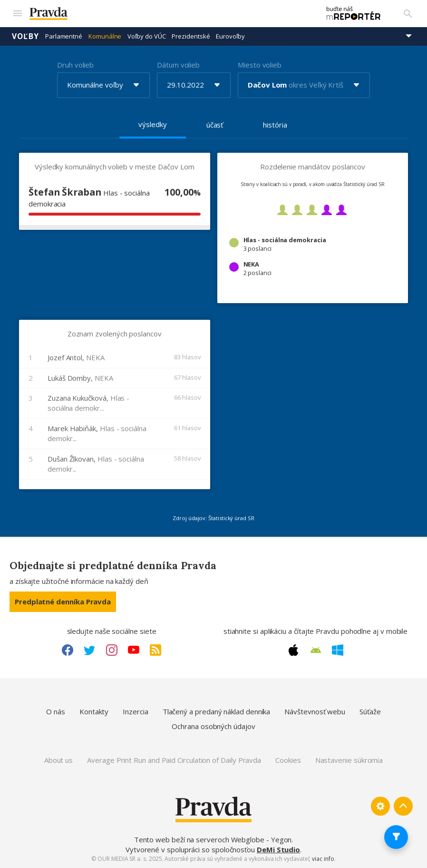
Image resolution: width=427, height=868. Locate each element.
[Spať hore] (403, 806)
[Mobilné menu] (17, 13)
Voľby (25, 36)
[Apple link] (293, 650)
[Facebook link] (68, 650)
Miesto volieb (260, 64)
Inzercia (135, 711)
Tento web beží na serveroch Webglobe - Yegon (213, 839)
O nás (56, 711)
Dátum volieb (178, 64)
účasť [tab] (215, 124)
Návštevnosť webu (315, 711)
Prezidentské (191, 36)
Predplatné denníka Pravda (63, 601)
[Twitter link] (89, 650)
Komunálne (105, 36)
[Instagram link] (112, 650)
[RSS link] (155, 650)
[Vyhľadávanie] (408, 13)
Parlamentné (64, 36)
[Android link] (316, 650)
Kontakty (94, 711)
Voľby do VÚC (146, 36)
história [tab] (275, 124)
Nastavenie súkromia (349, 760)
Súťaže (370, 711)
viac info (323, 859)
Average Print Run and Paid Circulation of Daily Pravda (174, 760)
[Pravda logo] (170, 14)
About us (58, 760)
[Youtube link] (134, 650)
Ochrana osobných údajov (213, 726)
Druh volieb (75, 64)
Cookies (288, 760)
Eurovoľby (230, 36)
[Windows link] (338, 650)
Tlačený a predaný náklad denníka (217, 711)
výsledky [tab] (152, 124)
